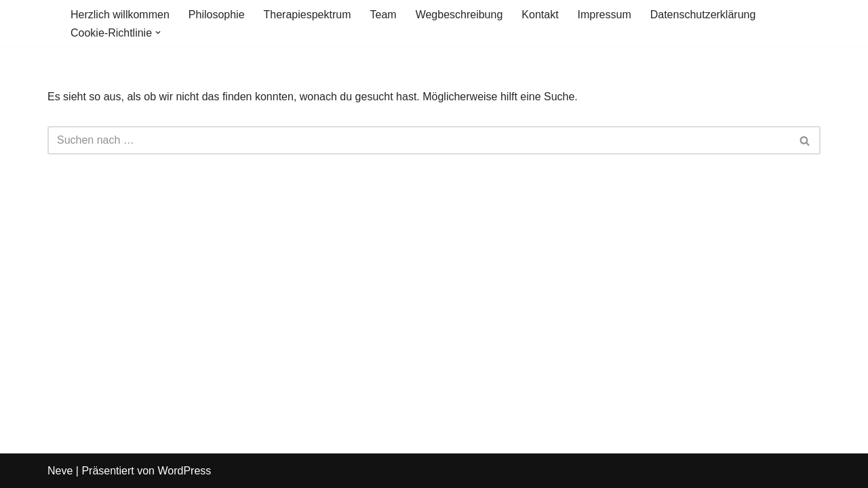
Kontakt (540, 15)
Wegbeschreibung (459, 15)
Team (383, 15)
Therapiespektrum (308, 15)
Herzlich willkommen (120, 15)
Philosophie (217, 15)
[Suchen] (419, 140)
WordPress (184, 471)
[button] (158, 33)
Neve (60, 471)
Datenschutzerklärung (703, 15)
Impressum (605, 15)
